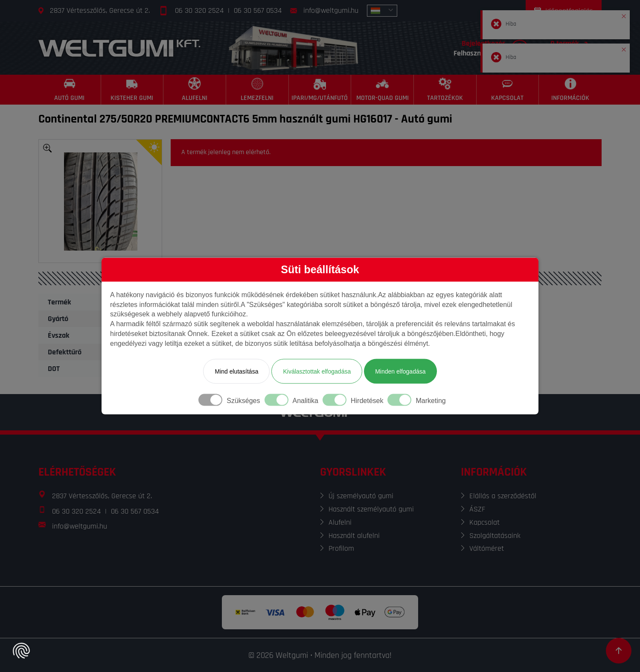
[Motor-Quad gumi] (383, 90)
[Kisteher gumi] (132, 90)
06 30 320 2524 (199, 10)
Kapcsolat (484, 522)
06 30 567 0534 (258, 10)
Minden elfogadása (400, 371)
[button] (624, 15)
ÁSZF (477, 509)
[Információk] (570, 90)
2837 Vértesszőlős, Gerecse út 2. (100, 10)
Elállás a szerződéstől (503, 496)
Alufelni (340, 522)
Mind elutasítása (236, 371)
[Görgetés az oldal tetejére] (619, 651)
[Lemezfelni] (257, 90)
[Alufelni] (195, 90)
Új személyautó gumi (361, 496)
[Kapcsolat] (508, 90)
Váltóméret (487, 548)
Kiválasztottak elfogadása (317, 371)
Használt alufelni (354, 536)
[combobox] (382, 11)
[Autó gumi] (70, 90)
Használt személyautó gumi (371, 509)
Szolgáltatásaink (495, 536)
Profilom (341, 548)
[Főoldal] (119, 48)
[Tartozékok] (445, 90)
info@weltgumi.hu (331, 10)
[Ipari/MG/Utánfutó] (320, 90)
